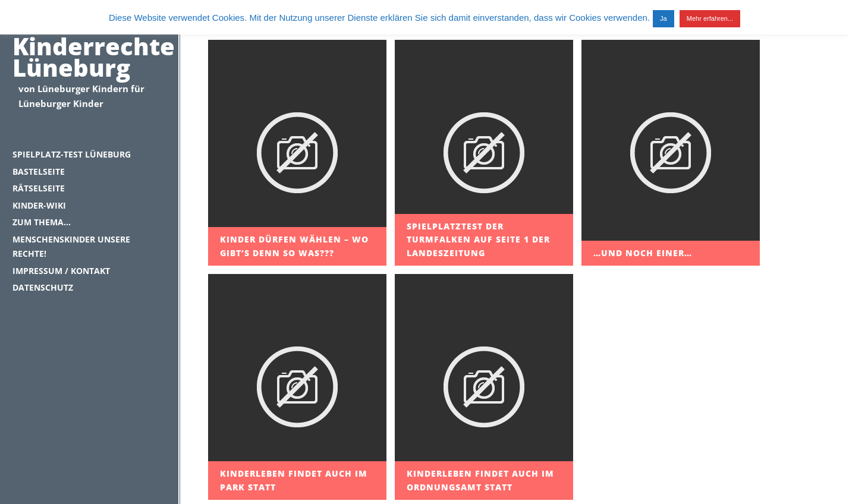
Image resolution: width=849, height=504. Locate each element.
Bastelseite (39, 171)
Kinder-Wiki (39, 205)
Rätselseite (39, 188)
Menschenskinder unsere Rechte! (71, 247)
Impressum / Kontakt (61, 271)
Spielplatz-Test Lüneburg (72, 154)
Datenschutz (43, 287)
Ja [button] (664, 18)
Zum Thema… (42, 222)
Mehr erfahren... (710, 18)
